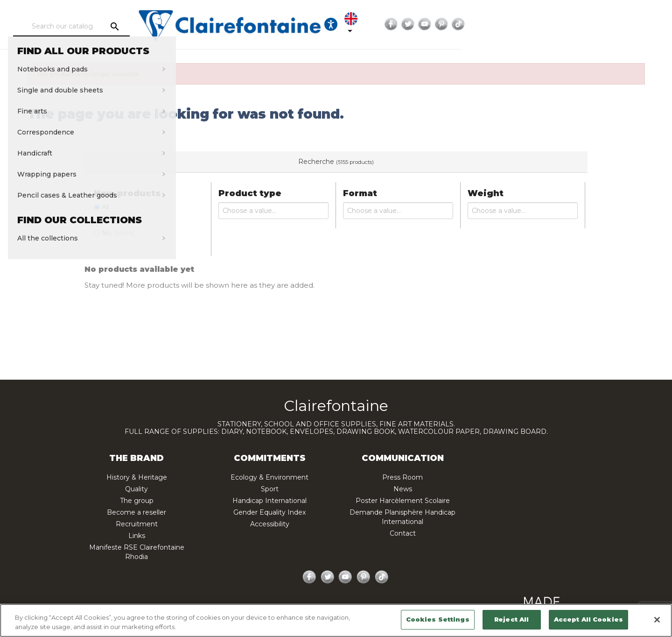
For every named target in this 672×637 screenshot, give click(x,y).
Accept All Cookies (588, 619)
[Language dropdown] (518, 24)
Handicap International (269, 501)
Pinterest (610, 24)
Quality (136, 489)
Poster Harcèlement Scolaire (403, 501)
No (118, 233)
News (403, 489)
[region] (336, 620)
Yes (115, 220)
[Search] (119, 27)
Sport (270, 489)
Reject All (511, 619)
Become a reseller (136, 512)
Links (137, 536)
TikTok (627, 24)
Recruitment (137, 524)
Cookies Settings (438, 619)
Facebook (560, 24)
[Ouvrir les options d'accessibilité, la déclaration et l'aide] (489, 24)
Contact (403, 533)
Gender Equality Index (269, 512)
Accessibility (270, 524)
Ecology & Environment (269, 477)
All (105, 207)
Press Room (402, 477)
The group (137, 501)
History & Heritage (137, 477)
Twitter (576, 24)
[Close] (657, 620)
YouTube (593, 24)
